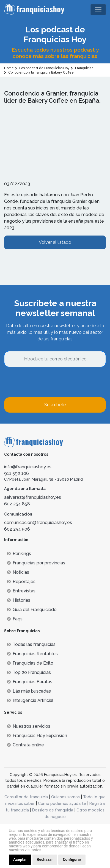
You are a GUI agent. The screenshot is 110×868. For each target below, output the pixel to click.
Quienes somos (65, 797)
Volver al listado (55, 242)
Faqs (15, 619)
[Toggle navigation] (98, 10)
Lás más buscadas (29, 691)
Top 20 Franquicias (29, 672)
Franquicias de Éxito (30, 663)
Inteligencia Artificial (30, 700)
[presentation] (46, 382)
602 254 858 (17, 504)
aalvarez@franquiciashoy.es (33, 497)
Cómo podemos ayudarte (62, 803)
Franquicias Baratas (30, 682)
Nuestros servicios (29, 726)
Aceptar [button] (20, 859)
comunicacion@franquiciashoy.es (38, 523)
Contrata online (25, 745)
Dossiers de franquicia (53, 810)
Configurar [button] (72, 859)
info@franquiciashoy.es (28, 467)
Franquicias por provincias (36, 563)
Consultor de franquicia (26, 797)
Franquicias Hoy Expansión (37, 736)
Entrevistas (21, 591)
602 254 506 (17, 529)
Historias (19, 600)
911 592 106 (16, 473)
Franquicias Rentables (32, 654)
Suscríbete (55, 405)
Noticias (18, 572)
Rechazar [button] (45, 859)
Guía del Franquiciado (32, 610)
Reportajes (21, 582)
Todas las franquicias (31, 644)
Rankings (19, 554)
